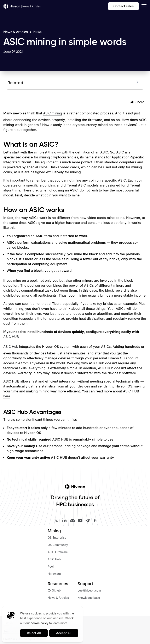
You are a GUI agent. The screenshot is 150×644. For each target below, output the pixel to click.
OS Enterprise (57, 538)
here (7, 396)
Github (54, 590)
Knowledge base (89, 598)
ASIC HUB (11, 337)
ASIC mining (53, 113)
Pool (51, 566)
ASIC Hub (11, 347)
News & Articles (16, 32)
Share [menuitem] (137, 102)
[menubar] (137, 102)
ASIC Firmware (58, 552)
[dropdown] (143, 6)
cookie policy (39, 623)
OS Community (58, 545)
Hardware (54, 574)
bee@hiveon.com (89, 590)
